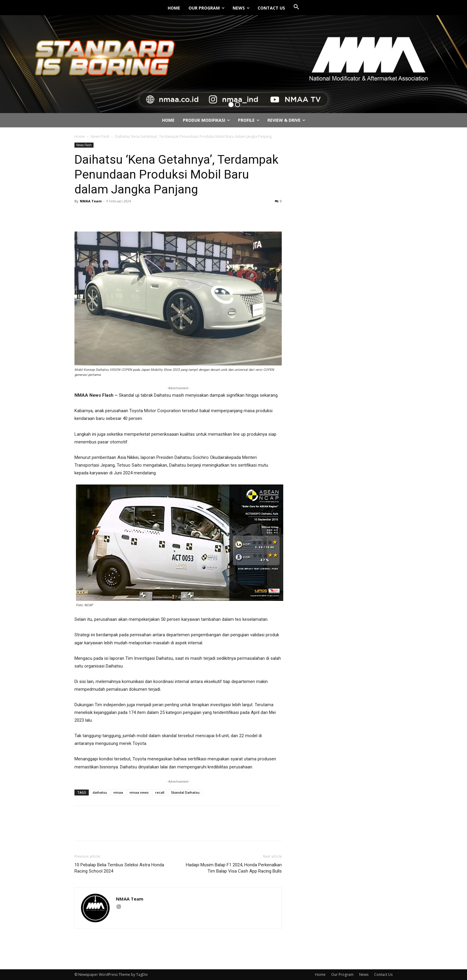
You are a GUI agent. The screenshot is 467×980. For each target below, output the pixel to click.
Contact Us (383, 974)
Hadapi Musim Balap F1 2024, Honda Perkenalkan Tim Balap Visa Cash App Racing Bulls (234, 868)
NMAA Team (91, 201)
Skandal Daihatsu (185, 792)
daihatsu (100, 792)
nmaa (118, 792)
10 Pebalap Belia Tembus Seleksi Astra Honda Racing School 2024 (119, 868)
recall (160, 792)
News (364, 974)
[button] (296, 7)
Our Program (342, 974)
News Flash (100, 136)
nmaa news (139, 792)
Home (80, 136)
